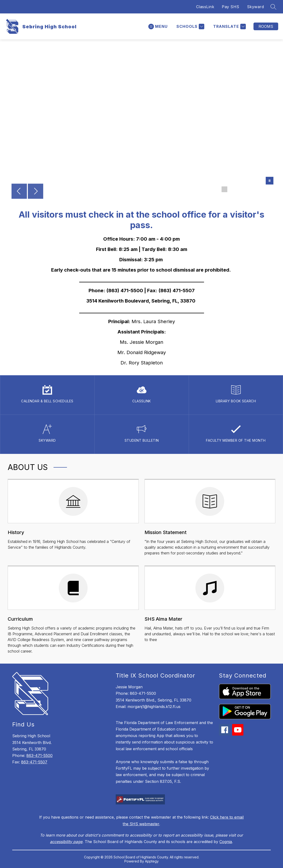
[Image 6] (263, 189)
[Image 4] (247, 189)
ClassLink (205, 7)
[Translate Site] (229, 27)
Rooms (266, 26)
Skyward (256, 7)
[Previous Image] (19, 192)
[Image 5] (255, 189)
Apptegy (152, 861)
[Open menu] (158, 27)
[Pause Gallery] (270, 181)
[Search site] (273, 7)
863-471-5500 (39, 755)
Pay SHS (231, 7)
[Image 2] (232, 189)
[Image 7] (271, 189)
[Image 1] (224, 189)
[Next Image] (36, 192)
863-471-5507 (34, 762)
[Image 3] (240, 189)
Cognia (226, 842)
